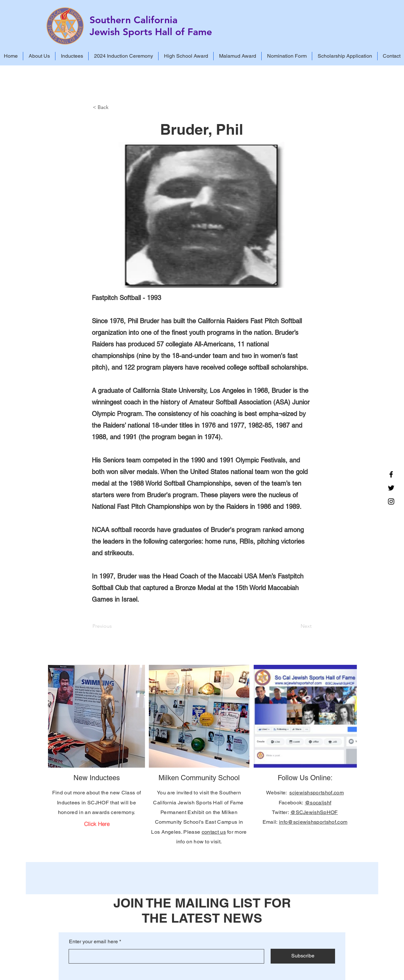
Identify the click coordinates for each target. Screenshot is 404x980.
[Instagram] (391, 501)
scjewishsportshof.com (317, 793)
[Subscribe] (303, 956)
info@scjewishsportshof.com (313, 822)
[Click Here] (97, 824)
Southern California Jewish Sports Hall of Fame (151, 26)
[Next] (295, 626)
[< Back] (114, 107)
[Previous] (114, 626)
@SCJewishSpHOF (314, 812)
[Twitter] (391, 488)
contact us (214, 832)
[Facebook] (391, 474)
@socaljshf (318, 803)
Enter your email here (93, 942)
